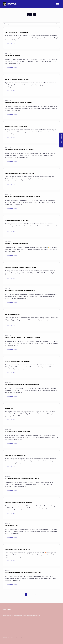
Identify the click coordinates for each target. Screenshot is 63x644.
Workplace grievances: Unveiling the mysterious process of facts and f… (23, 338)
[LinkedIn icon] (4, 629)
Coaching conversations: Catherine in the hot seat (18, 549)
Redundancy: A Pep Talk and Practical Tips (16, 455)
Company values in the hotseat (13, 56)
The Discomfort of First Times (13, 314)
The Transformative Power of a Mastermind (16, 126)
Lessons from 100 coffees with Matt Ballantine (17, 220)
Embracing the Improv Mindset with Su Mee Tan (17, 244)
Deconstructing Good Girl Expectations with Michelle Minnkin (20, 267)
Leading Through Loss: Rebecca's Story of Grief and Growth (20, 150)
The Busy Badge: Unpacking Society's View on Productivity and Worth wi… (23, 197)
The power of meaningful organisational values (17, 79)
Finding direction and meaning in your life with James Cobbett (20, 173)
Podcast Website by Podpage (19, 638)
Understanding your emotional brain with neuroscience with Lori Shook (23, 573)
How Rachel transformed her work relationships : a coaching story (22, 385)
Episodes (5, 623)
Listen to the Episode (11, 44)
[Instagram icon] (7, 629)
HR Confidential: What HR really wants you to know (18, 432)
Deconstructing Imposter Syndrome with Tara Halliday (19, 502)
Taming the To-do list (10, 408)
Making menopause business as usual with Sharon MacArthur (20, 291)
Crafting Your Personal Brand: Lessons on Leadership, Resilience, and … (23, 479)
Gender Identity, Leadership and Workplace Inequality (19, 103)
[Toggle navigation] (58, 4)
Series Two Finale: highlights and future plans (17, 32)
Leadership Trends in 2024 (12, 526)
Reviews (35, 623)
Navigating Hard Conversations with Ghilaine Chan (18, 361)
